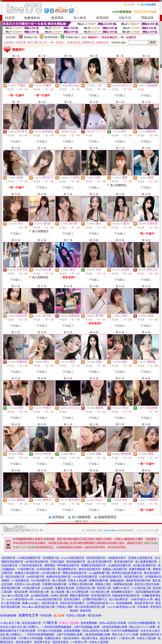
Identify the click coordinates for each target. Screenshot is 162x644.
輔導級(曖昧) (52, 37)
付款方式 (125, 18)
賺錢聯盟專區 (107, 517)
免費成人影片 (81, 521)
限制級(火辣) (31, 37)
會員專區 (57, 18)
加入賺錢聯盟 (81, 517)
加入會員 (80, 18)
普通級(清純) (73, 37)
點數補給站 (32, 18)
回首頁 (10, 18)
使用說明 (102, 18)
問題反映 (147, 18)
